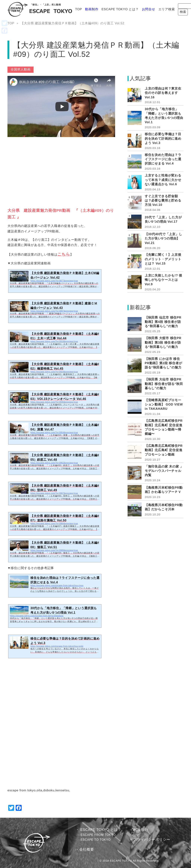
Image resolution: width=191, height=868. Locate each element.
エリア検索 (146, 9)
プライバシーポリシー (152, 839)
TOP (58, 9)
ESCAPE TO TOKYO (96, 840)
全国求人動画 (21, 69)
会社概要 (87, 849)
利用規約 (141, 830)
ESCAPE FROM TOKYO (98, 835)
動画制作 (71, 9)
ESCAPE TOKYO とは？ (100, 9)
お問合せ (128, 9)
